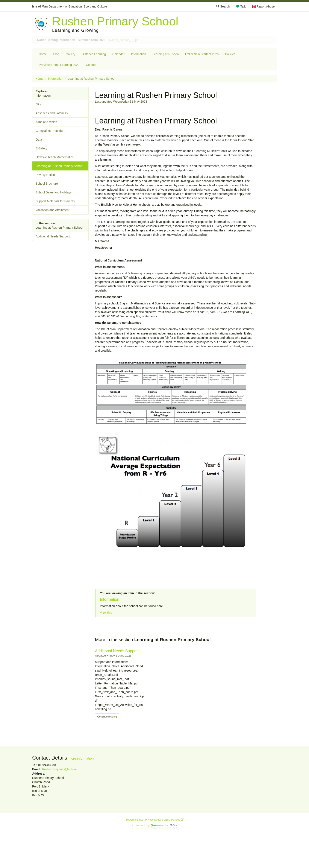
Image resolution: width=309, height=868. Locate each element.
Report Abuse (266, 6)
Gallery (70, 54)
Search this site (134, 820)
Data (39, 140)
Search (223, 6)
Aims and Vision (46, 122)
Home (43, 54)
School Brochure (47, 184)
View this (106, 613)
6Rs (38, 104)
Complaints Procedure (51, 131)
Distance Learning (94, 54)
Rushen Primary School (115, 21)
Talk (243, 6)
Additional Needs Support (117, 651)
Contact (91, 65)
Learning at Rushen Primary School (59, 166)
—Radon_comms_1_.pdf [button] (88, 40)
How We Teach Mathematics (55, 157)
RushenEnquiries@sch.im (59, 769)
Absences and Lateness (52, 113)
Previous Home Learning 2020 (59, 65)
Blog (56, 54)
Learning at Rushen (165, 54)
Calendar (119, 54)
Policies (230, 54)
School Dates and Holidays (54, 192)
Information (138, 54)
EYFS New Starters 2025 (202, 54)
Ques (164, 825)
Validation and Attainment (53, 210)
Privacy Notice (45, 175)
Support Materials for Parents (55, 201)
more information (81, 758)
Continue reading (107, 717)
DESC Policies (173, 820)
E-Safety (41, 148)
